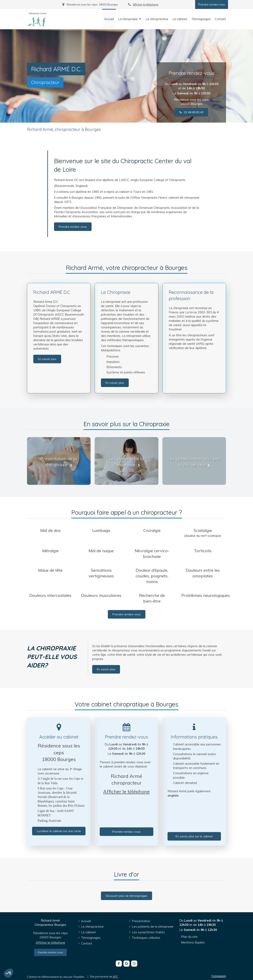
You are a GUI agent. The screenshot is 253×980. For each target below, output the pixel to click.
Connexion (219, 976)
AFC (115, 977)
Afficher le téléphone (146, 4)
